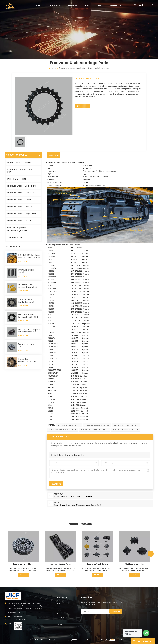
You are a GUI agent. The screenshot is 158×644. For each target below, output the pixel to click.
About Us (72, 5)
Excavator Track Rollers (98, 564)
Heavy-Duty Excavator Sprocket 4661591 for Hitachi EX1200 (28, 360)
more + (23, 575)
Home (38, 5)
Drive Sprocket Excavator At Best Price (97, 425)
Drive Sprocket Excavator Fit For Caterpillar (62, 430)
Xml (99, 640)
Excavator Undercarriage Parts (72, 68)
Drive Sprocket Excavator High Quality (126, 425)
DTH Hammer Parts (17, 179)
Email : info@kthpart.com (16, 616)
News (87, 5)
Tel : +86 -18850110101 (14, 612)
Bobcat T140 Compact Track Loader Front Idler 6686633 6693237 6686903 (29, 331)
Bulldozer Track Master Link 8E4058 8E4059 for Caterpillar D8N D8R (29, 286)
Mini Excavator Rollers (135, 564)
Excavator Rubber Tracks (60, 564)
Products (53, 5)
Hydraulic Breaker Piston (19, 221)
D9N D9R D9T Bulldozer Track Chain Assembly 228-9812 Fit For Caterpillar (29, 256)
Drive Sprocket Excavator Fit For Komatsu (94, 430)
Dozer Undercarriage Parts (20, 162)
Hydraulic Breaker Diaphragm (22, 214)
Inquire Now (83, 106)
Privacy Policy (106, 640)
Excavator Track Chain (26, 345)
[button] (151, 554)
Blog (100, 5)
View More (23, 261)
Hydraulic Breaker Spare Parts (22, 186)
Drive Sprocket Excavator (72, 455)
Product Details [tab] (53, 155)
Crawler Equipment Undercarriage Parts (17, 229)
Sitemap (59, 625)
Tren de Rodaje (15, 237)
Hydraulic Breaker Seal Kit (20, 207)
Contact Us (116, 5)
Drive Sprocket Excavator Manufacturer (125, 430)
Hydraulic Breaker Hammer (20, 193)
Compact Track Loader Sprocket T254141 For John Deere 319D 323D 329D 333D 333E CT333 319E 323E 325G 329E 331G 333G (29, 301)
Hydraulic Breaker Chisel (19, 200)
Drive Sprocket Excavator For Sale (69, 425)
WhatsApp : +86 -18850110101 (17, 620)
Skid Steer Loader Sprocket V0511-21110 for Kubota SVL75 (28, 316)
